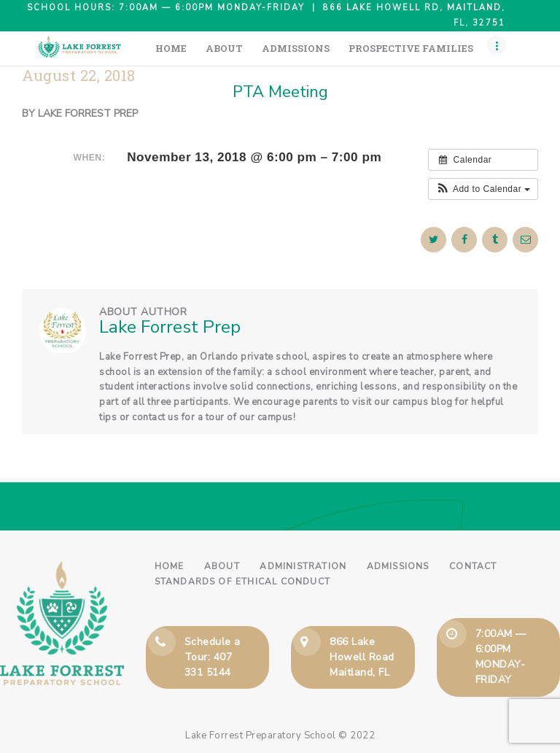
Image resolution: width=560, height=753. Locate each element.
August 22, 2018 (79, 76)
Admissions (398, 566)
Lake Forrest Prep (88, 113)
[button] (483, 189)
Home (170, 566)
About (222, 566)
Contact (473, 566)
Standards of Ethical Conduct (243, 582)
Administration (303, 566)
